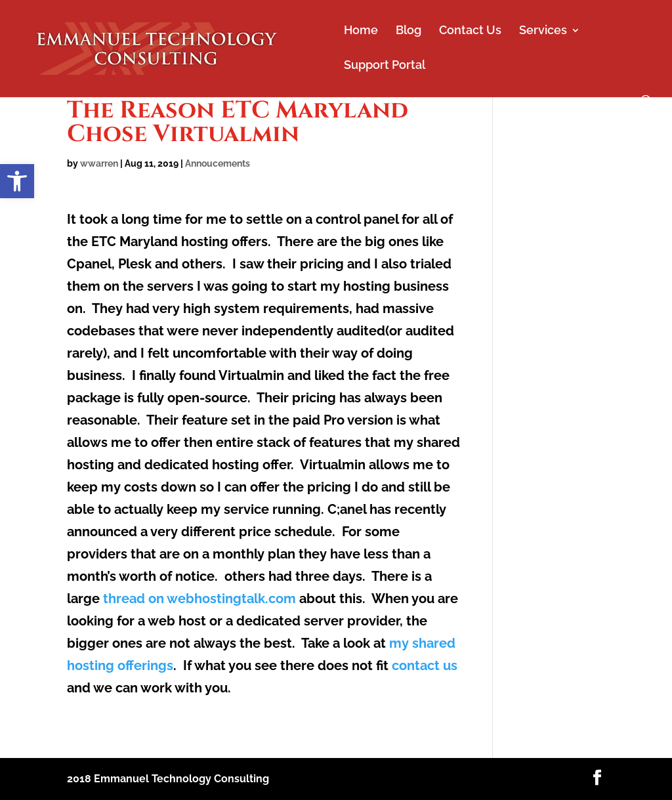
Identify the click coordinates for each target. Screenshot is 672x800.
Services (543, 31)
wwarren (99, 163)
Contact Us (470, 31)
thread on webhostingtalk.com (199, 599)
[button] (17, 181)
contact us (425, 665)
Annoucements (218, 163)
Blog (409, 31)
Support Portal (385, 66)
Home (361, 31)
